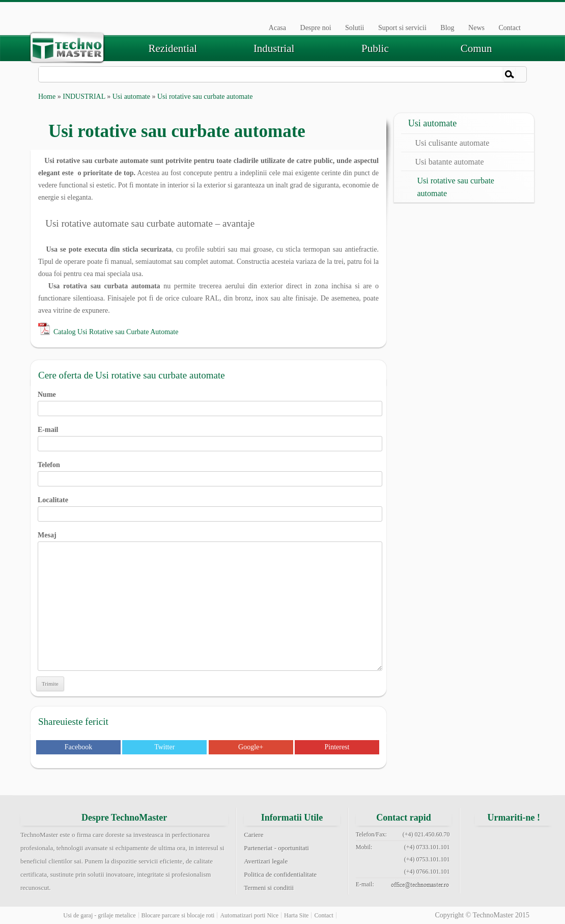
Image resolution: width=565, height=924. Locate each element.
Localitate (210, 507)
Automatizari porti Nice (249, 915)
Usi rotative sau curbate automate (456, 187)
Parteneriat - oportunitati (276, 848)
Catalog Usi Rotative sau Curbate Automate (116, 332)
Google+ (251, 747)
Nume (210, 401)
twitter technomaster (514, 840)
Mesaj (210, 541)
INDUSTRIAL (84, 97)
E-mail (210, 437)
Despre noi (316, 28)
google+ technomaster (540, 840)
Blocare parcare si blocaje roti (178, 915)
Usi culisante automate (453, 143)
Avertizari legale (266, 861)
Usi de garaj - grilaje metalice (99, 915)
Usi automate (131, 97)
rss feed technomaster (540, 865)
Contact (510, 28)
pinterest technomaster (488, 865)
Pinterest (337, 747)
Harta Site (296, 915)
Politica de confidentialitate (280, 874)
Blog (447, 28)
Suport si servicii (402, 28)
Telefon (210, 472)
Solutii (355, 28)
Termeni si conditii (269, 888)
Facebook (78, 747)
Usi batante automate (450, 162)
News (476, 28)
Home (47, 97)
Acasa (277, 28)
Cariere (253, 835)
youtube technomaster (514, 865)
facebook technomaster (488, 840)
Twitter (164, 747)
